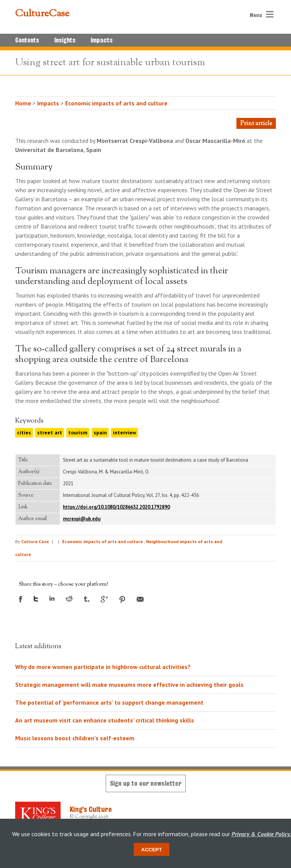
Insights (65, 40)
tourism (78, 432)
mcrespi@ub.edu (82, 519)
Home (23, 103)
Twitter (36, 599)
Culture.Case (35, 541)
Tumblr (87, 599)
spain (100, 432)
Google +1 (104, 599)
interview (124, 432)
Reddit (69, 599)
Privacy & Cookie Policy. (261, 834)
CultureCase (42, 14)
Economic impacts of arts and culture (116, 103)
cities (24, 432)
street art (50, 432)
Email (140, 599)
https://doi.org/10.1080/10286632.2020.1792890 (116, 507)
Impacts (102, 40)
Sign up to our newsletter (146, 783)
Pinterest (122, 600)
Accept (152, 850)
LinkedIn (52, 598)
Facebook (21, 599)
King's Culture (91, 809)
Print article (256, 124)
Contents (27, 40)
